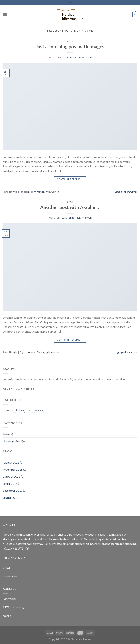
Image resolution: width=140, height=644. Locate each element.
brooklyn (32, 192)
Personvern (10, 576)
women (55, 192)
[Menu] (5, 14)
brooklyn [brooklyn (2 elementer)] (8, 410)
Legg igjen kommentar (126, 192)
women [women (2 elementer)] (39, 410)
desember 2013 (13, 490)
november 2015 (13, 469)
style (48, 192)
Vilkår (70, 3)
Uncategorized (12, 441)
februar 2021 (11, 462)
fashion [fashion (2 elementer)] (20, 410)
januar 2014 (10, 484)
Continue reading (70, 179)
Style (70, 41)
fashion (41, 192)
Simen (89, 57)
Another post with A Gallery (70, 207)
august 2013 (10, 498)
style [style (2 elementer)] (29, 410)
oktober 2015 (11, 476)
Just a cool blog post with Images (70, 46)
